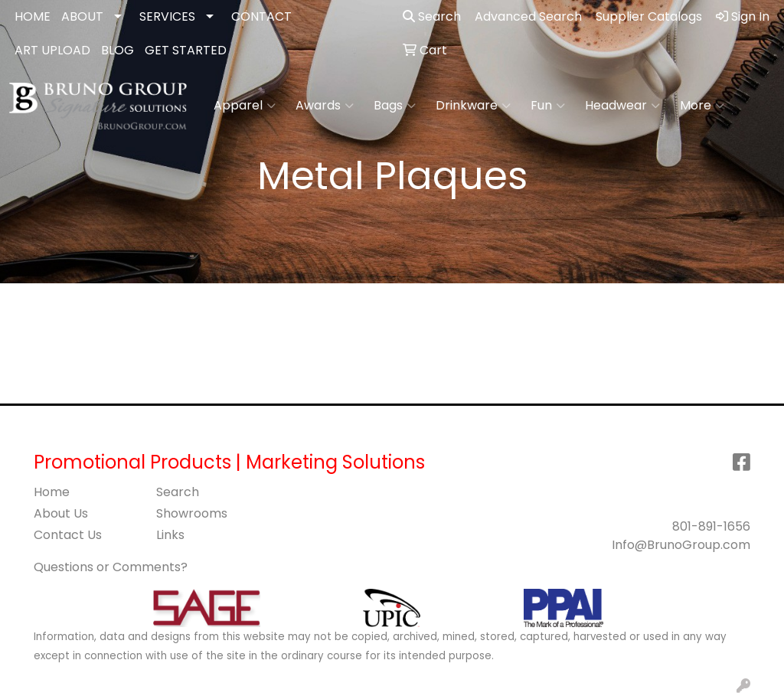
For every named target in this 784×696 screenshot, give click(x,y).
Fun (548, 106)
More (702, 106)
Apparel (245, 106)
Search (432, 16)
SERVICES (167, 16)
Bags (395, 106)
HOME (33, 16)
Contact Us (68, 535)
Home (52, 492)
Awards (325, 106)
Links (170, 535)
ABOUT (82, 16)
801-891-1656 (711, 526)
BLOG (118, 50)
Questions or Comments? (111, 567)
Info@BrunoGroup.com (681, 545)
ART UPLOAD (52, 50)
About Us (61, 513)
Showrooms (192, 513)
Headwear (622, 106)
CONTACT (261, 16)
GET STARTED (186, 50)
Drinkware (473, 106)
